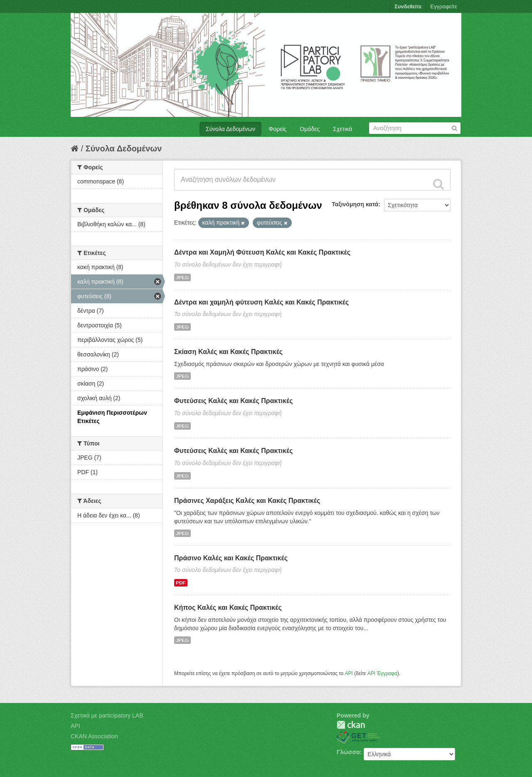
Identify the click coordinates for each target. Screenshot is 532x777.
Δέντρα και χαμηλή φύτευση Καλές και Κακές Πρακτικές (261, 302)
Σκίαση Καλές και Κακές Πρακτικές (228, 352)
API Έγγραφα (382, 673)
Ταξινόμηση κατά (355, 204)
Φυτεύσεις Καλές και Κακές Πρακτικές (233, 401)
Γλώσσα (348, 752)
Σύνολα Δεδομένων (230, 129)
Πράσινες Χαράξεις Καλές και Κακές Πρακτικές (247, 501)
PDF (181, 583)
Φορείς (277, 129)
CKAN (351, 725)
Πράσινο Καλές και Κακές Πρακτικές (231, 558)
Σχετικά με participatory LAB (107, 715)
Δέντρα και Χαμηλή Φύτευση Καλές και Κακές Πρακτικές (262, 252)
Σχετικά (342, 129)
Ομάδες (310, 129)
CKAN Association (94, 736)
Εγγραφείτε (444, 6)
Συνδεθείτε (408, 6)
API (349, 673)
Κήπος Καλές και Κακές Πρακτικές (228, 607)
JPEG (182, 277)
